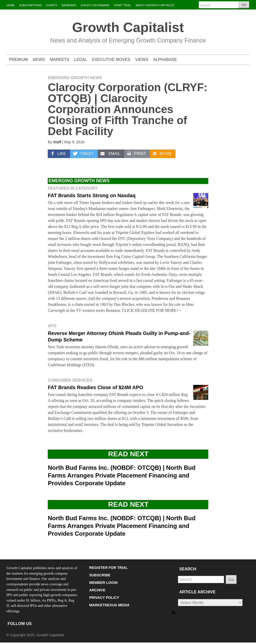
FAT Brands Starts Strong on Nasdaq (92, 195)
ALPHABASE (165, 60)
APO (52, 326)
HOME (11, 5)
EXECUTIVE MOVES (111, 60)
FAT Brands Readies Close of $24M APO (95, 387)
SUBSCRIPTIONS (30, 5)
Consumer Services (70, 380)
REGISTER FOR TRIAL (108, 568)
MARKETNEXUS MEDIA (109, 605)
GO (244, 5)
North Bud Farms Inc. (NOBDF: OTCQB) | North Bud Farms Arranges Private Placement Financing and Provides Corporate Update (122, 475)
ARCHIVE (97, 590)
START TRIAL (122, 5)
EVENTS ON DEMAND (95, 5)
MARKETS (59, 60)
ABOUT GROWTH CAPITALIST (155, 5)
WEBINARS (69, 5)
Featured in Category (73, 188)
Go (231, 579)
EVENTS (51, 5)
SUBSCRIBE (100, 575)
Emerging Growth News (75, 78)
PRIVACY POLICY (104, 598)
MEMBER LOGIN (103, 583)
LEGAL (81, 60)
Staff (57, 142)
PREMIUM (18, 60)
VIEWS (142, 60)
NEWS (39, 60)
